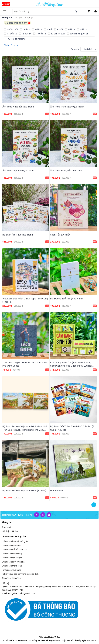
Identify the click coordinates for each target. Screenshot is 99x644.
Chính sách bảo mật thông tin (15, 535)
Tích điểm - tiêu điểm (11, 572)
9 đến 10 (83, 29)
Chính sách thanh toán (12, 559)
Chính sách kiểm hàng (12, 547)
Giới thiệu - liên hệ (10, 525)
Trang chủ (7, 17)
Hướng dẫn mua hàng (11, 563)
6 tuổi (59, 29)
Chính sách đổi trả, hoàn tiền (14, 543)
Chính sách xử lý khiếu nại (13, 555)
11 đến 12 (10, 33)
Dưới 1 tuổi (11, 29)
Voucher (6, 4)
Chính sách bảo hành (11, 539)
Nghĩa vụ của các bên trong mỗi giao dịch (20, 567)
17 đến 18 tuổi (56, 33)
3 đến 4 (37, 29)
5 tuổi (48, 29)
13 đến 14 (25, 33)
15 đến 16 (40, 33)
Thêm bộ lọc (11, 45)
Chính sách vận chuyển (12, 551)
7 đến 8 (70, 29)
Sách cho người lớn (78, 33)
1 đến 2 (25, 29)
